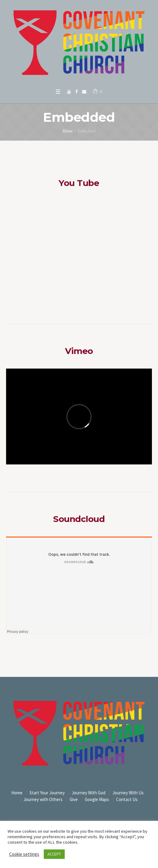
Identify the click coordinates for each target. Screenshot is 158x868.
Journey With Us (128, 793)
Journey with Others (43, 799)
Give (74, 799)
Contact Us (127, 799)
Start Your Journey (47, 793)
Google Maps (97, 799)
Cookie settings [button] (24, 854)
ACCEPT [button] (54, 854)
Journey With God (89, 793)
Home (68, 131)
